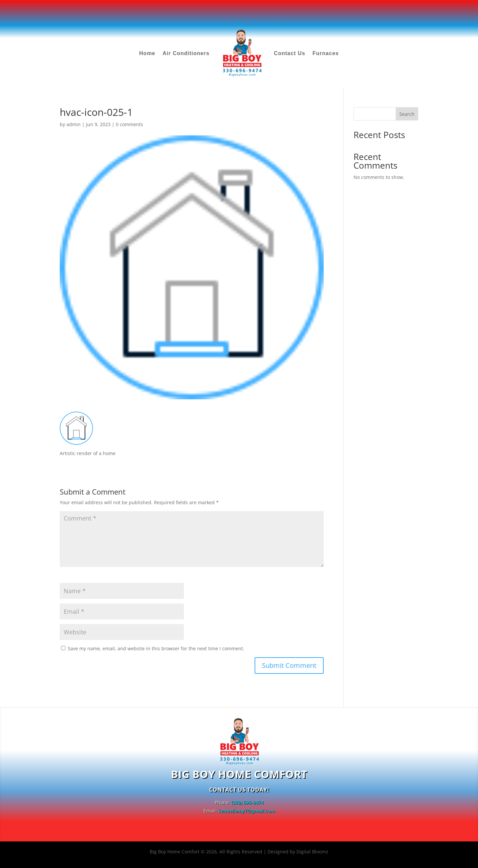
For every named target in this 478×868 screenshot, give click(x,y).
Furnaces (326, 53)
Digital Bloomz (312, 852)
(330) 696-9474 (247, 802)
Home (147, 53)
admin (74, 124)
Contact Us (289, 53)
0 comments (129, 124)
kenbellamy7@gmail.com (247, 811)
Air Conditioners (186, 53)
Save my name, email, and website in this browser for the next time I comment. (156, 648)
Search (407, 114)
